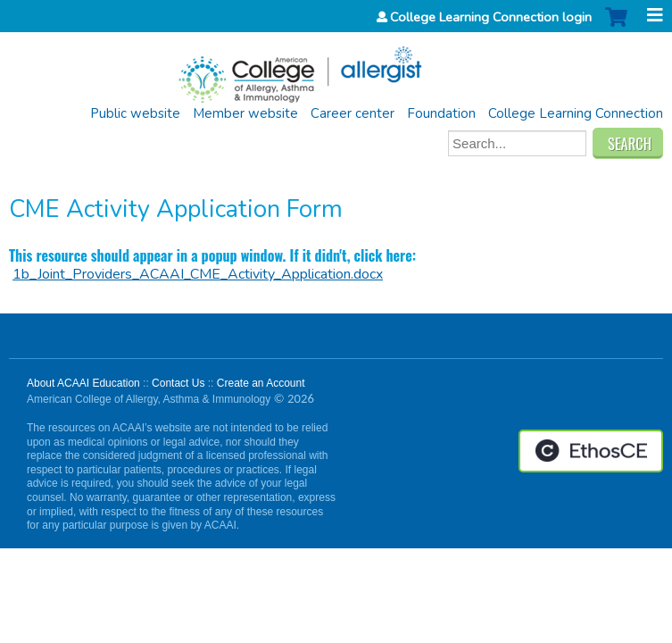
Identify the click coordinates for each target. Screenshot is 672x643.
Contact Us (178, 383)
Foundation (441, 113)
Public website (135, 113)
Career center (353, 113)
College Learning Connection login (491, 17)
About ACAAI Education (83, 383)
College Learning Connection (576, 113)
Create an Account (261, 383)
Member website (245, 113)
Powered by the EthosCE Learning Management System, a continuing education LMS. (591, 451)
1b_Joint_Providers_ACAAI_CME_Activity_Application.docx (198, 274)
